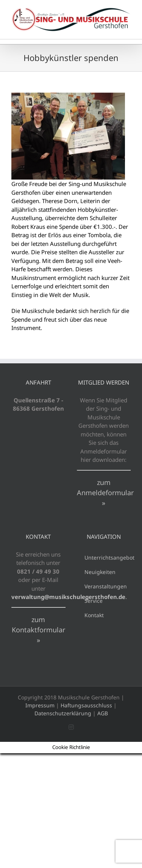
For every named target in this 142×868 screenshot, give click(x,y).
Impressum (40, 705)
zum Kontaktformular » (38, 630)
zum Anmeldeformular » (105, 493)
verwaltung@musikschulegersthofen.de (68, 597)
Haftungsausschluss (86, 705)
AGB (103, 713)
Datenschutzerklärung (63, 713)
